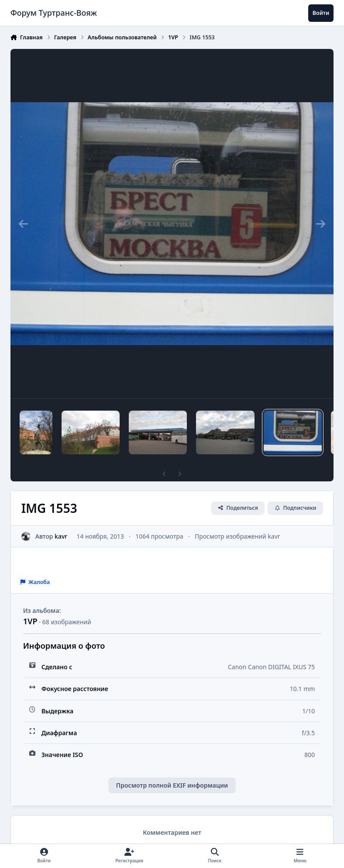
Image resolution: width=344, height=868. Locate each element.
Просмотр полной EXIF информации (172, 785)
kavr (61, 536)
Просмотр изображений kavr (237, 536)
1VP (30, 621)
